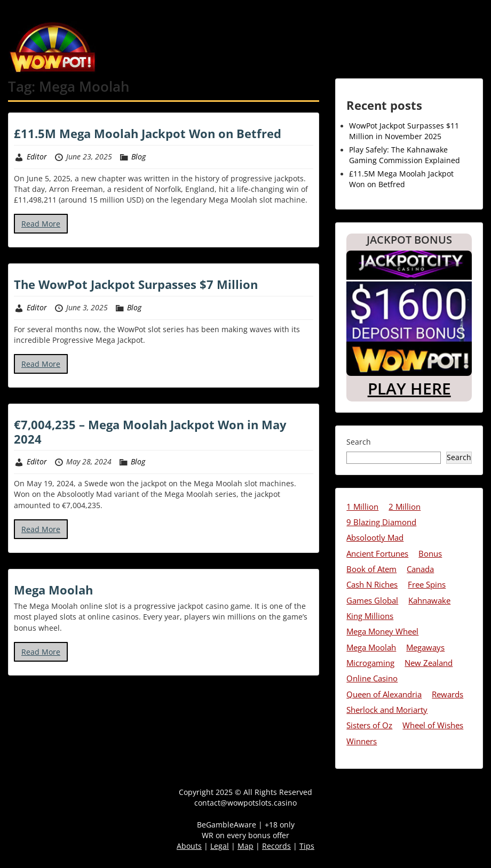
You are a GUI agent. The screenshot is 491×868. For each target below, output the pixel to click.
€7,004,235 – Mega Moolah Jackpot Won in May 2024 (150, 431)
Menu (19, 8)
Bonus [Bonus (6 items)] (430, 553)
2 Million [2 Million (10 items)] (405, 507)
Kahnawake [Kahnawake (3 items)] (429, 600)
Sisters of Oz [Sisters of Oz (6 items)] (369, 725)
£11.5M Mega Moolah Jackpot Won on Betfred (148, 133)
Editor (37, 157)
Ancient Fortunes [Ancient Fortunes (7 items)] (377, 553)
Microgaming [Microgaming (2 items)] (370, 663)
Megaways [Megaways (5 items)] (425, 647)
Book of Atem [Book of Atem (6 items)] (371, 569)
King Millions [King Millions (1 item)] (370, 616)
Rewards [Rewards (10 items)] (448, 694)
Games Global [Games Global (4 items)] (372, 600)
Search (359, 442)
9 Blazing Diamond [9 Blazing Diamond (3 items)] (381, 522)
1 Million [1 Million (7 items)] (362, 507)
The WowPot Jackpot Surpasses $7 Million (136, 284)
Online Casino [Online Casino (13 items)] (372, 678)
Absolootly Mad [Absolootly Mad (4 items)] (375, 537)
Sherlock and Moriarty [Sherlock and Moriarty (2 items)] (387, 710)
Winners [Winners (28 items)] (362, 741)
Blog (138, 157)
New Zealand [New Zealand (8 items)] (429, 663)
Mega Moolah (53, 590)
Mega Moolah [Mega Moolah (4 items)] (371, 647)
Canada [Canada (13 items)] (420, 569)
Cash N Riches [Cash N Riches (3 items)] (372, 584)
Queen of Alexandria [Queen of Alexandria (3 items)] (384, 694)
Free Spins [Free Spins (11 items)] (427, 584)
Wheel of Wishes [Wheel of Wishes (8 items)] (433, 725)
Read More (41, 224)
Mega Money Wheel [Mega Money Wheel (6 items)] (382, 631)
